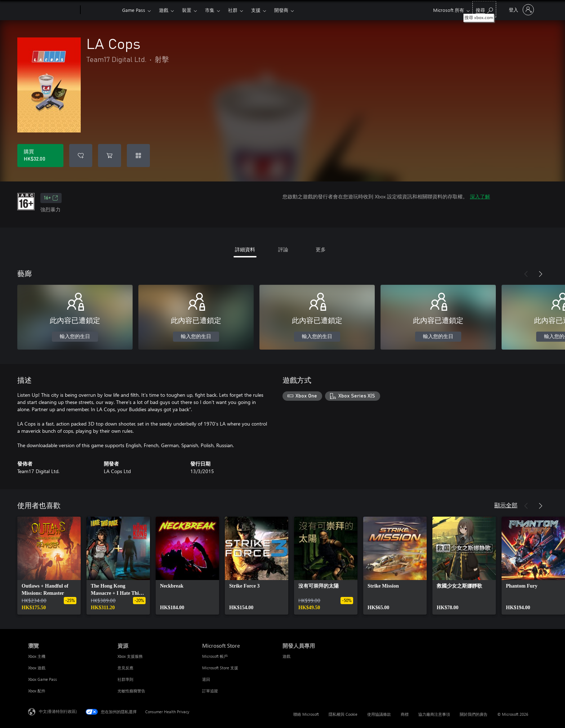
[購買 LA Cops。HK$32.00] (40, 156)
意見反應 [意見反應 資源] (125, 668)
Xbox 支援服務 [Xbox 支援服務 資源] (130, 656)
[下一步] (540, 274)
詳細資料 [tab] (245, 249)
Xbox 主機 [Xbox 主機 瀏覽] (37, 656)
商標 (405, 714)
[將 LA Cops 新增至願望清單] (81, 156)
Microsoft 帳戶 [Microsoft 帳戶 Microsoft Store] (215, 656)
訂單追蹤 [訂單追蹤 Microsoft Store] (210, 691)
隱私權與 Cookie (343, 714)
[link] (49, 566)
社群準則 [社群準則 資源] (125, 679)
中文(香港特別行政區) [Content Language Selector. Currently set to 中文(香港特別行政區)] (58, 711)
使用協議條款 (379, 714)
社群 (233, 10)
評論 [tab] (283, 249)
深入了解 (480, 196)
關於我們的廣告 (474, 714)
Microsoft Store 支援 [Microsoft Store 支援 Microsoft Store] (220, 668)
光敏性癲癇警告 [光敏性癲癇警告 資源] (131, 691)
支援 (256, 10)
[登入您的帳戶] (521, 10)
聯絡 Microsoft (306, 714)
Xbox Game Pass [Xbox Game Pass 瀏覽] (43, 679)
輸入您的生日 (75, 337)
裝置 (187, 10)
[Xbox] (100, 10)
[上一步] (526, 274)
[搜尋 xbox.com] (484, 9)
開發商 (281, 10)
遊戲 (164, 10)
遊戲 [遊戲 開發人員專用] (286, 656)
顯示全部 (506, 505)
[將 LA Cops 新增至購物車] (110, 156)
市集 (210, 10)
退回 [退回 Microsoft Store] (206, 679)
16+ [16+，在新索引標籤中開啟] (51, 198)
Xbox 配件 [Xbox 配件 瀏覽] (37, 691)
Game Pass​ (134, 10)
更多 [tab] (321, 249)
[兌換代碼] (138, 156)
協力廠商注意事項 (434, 714)
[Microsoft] (53, 10)
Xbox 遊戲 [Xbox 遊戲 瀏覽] (37, 668)
